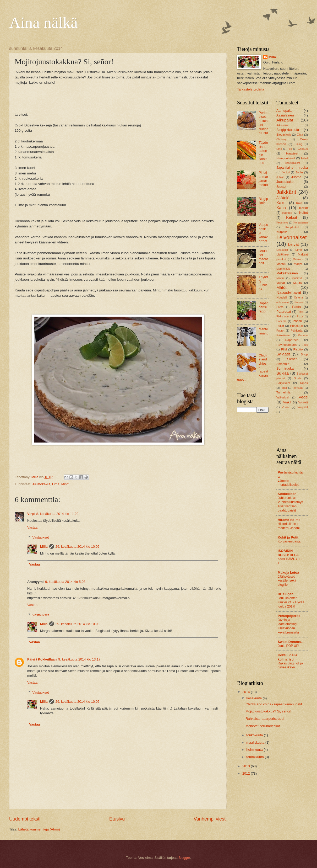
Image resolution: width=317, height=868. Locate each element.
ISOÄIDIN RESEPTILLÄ (288, 553)
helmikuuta (255, 750)
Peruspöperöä (289, 616)
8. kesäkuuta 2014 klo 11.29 (57, 514)
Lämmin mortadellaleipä (289, 483)
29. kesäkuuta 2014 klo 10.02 (78, 547)
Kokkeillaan (287, 494)
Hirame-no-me (289, 520)
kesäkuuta (254, 698)
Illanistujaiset (292, 163)
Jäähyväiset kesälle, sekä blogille (287, 581)
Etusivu (117, 819)
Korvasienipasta (289, 541)
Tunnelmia (283, 392)
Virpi (31, 514)
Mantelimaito (263, 331)
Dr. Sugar (285, 594)
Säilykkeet (283, 383)
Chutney (281, 139)
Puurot (280, 331)
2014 (247, 692)
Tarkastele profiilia (251, 89)
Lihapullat (282, 250)
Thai (284, 388)
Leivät (294, 244)
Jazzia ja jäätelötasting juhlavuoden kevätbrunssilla (288, 626)
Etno (279, 149)
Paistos (299, 302)
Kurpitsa (282, 232)
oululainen (283, 302)
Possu (297, 321)
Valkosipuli (283, 398)
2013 (247, 766)
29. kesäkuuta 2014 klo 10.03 (78, 624)
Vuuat (286, 407)
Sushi (297, 378)
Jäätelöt (283, 198)
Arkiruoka (282, 125)
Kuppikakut (292, 227)
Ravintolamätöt (286, 345)
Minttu (66, 484)
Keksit (292, 217)
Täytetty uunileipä (263, 283)
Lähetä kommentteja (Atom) (39, 829)
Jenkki (286, 172)
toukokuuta (255, 735)
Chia (300, 135)
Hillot (304, 158)
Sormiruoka (285, 368)
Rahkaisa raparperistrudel (265, 719)
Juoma (296, 177)
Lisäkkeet (283, 254)
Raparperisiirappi (263, 307)
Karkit (304, 208)
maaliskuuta (256, 742)
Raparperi (292, 340)
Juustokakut (41, 484)
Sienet (292, 359)
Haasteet (292, 153)
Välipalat (303, 407)
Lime (56, 484)
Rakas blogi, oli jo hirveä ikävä (290, 665)
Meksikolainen (287, 273)
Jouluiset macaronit (263, 257)
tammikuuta (255, 757)
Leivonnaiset (292, 237)
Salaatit (283, 354)
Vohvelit (303, 403)
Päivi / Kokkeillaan (42, 659)
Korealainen (301, 223)
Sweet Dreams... (291, 642)
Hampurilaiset (286, 158)
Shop (304, 354)
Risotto (298, 349)
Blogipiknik (263, 201)
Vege (303, 397)
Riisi (284, 349)
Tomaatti (298, 388)
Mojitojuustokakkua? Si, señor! (268, 711)
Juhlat (280, 177)
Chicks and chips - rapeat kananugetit (274, 704)
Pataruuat (284, 311)
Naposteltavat (289, 292)
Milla (44, 547)
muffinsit (297, 278)
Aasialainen (285, 115)
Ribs (305, 345)
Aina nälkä (43, 23)
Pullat (280, 326)
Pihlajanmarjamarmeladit (263, 181)
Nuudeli (282, 297)
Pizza (300, 316)
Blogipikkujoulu (288, 130)
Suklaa (283, 373)
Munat (281, 283)
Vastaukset (41, 537)
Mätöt (282, 287)
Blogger (184, 858)
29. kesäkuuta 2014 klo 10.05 (78, 702)
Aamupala (284, 111)
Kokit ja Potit (288, 537)
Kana (281, 208)
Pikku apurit (284, 316)
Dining (298, 144)
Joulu (299, 172)
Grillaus (303, 149)
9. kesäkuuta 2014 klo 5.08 (65, 582)
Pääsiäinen (284, 335)
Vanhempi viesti (210, 819)
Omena (298, 298)
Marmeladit (283, 269)
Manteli (281, 264)
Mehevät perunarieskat (263, 726)
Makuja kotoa (288, 573)
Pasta (296, 307)
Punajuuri (296, 326)
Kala (299, 203)
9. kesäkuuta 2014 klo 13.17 (79, 659)
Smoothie (283, 364)
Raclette (303, 335)
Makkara (298, 259)
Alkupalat (285, 120)
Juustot (281, 187)
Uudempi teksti (25, 819)
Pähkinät (297, 331)
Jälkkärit (286, 192)
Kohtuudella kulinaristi (287, 657)
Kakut (282, 203)
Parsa (280, 307)
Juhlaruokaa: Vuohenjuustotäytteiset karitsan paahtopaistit (290, 504)
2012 (247, 773)
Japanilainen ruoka (292, 167)
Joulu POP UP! (288, 646)
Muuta (298, 283)
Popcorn (281, 321)
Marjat (298, 264)
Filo (290, 149)
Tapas (304, 383)
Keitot (304, 213)
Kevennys (282, 223)
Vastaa (32, 527)
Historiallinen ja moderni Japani (289, 526)
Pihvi (300, 312)
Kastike (287, 213)
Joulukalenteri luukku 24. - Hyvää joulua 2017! (291, 602)
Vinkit (287, 402)
